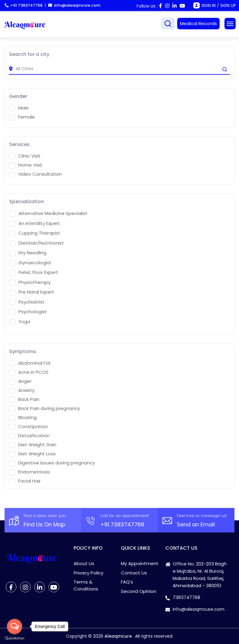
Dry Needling (28, 253)
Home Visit (26, 165)
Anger (20, 381)
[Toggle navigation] (230, 24)
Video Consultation (35, 174)
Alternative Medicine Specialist (48, 213)
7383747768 (186, 597)
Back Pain (24, 399)
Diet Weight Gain (33, 445)
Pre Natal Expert (32, 292)
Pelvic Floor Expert (34, 272)
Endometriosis (30, 472)
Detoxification (29, 436)
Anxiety (22, 390)
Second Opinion (139, 591)
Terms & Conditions (86, 585)
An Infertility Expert (35, 223)
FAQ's (127, 582)
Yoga (20, 322)
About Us (84, 563)
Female (22, 117)
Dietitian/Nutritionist (37, 243)
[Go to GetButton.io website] (15, 638)
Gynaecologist (30, 263)
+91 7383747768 (23, 5)
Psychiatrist (27, 302)
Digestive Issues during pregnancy (52, 463)
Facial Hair (25, 481)
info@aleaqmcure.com (74, 5)
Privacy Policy (88, 573)
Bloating (23, 418)
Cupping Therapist (35, 233)
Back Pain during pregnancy (45, 408)
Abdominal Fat (30, 363)
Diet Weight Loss (32, 454)
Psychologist (28, 312)
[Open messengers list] (15, 626)
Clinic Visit (25, 156)
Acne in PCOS (29, 372)
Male (19, 108)
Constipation (28, 427)
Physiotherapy (30, 282)
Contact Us (134, 573)
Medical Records (198, 23)
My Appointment (140, 563)
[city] (119, 69)
